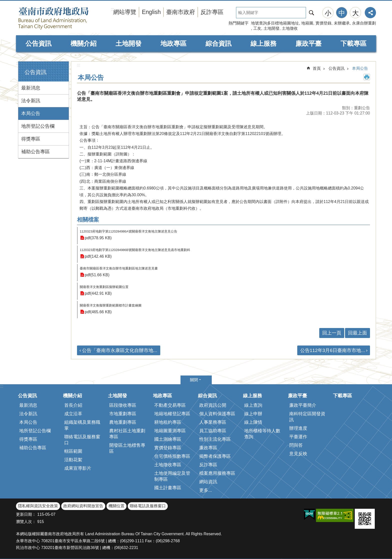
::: (18, 63)
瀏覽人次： (26, 522)
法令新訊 (31, 101)
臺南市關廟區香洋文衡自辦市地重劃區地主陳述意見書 (119, 268)
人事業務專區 (213, 422)
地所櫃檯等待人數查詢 (262, 434)
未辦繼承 (342, 23)
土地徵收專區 (168, 465)
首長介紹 (73, 405)
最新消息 (31, 88)
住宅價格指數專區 (172, 456)
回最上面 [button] (357, 333)
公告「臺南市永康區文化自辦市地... (120, 350)
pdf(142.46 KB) (98, 256)
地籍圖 (307, 23)
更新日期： (26, 514)
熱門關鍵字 (238, 23)
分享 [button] (370, 13)
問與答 (296, 445)
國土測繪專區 (168, 439)
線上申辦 (253, 414)
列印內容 (367, 77)
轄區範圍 (73, 451)
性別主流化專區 (215, 439)
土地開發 (271, 28)
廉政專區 (208, 448)
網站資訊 (208, 482)
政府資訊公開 (213, 405)
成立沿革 (73, 414)
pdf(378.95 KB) (98, 238)
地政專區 (173, 43)
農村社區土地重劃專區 (127, 434)
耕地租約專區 (168, 422)
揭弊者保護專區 (215, 456)
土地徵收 (290, 28)
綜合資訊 (218, 43)
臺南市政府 (181, 12)
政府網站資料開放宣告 (83, 506)
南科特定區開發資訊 (307, 417)
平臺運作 (298, 437)
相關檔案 (88, 220)
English (151, 12)
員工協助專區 (213, 431)
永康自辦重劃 (364, 23)
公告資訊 (38, 43)
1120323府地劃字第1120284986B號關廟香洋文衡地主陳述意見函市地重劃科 (135, 250)
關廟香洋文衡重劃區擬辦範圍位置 (104, 287)
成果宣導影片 (78, 468)
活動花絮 (73, 460)
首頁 (317, 68)
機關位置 (116, 506)
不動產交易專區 (170, 405)
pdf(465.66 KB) (98, 312)
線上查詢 (253, 405)
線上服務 (263, 43)
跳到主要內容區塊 (3, 3)
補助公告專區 (35, 152)
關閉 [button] (194, 380)
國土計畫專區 (168, 488)
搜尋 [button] (311, 13)
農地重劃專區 (123, 422)
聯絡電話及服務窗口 (82, 440)
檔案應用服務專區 (217, 473)
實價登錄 (323, 23)
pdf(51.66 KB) (97, 275)
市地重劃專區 (123, 414)
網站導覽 (125, 12)
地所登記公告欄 (38, 126)
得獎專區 (31, 139)
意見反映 (298, 454)
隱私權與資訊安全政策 (38, 506)
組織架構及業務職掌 (82, 425)
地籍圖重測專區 (170, 431)
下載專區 (353, 43)
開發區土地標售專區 (127, 448)
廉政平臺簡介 (303, 405)
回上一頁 (332, 333)
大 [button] (355, 13)
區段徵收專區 (123, 405)
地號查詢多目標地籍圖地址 (275, 23)
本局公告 (31, 113)
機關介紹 (83, 43)
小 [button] (328, 13)
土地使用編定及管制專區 (172, 476)
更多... (206, 490)
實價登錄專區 (168, 448)
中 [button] (342, 13)
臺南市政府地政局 (63, 18)
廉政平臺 (308, 43)
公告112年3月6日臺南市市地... (333, 350)
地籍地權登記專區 (172, 414)
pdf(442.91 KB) (98, 293)
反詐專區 (212, 12)
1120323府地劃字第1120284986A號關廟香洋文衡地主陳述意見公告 (128, 231)
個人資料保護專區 (217, 414)
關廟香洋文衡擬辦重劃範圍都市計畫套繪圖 (111, 305)
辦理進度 (298, 428)
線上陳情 (253, 422)
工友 (257, 28)
